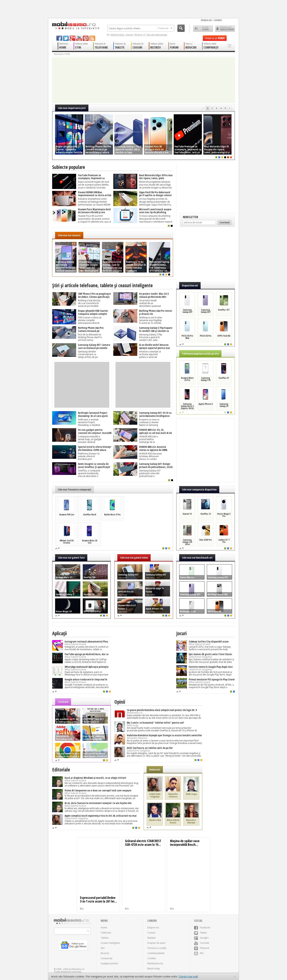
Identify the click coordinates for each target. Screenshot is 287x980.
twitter (66, 38)
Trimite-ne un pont (215, 38)
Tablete (105, 938)
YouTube (202, 943)
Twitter (201, 933)
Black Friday (118, 35)
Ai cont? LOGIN (203, 29)
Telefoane (106, 933)
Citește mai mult (188, 976)
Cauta (181, 28)
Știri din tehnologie (157, 35)
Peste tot (165, 28)
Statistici (152, 938)
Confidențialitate (156, 953)
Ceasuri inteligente (110, 943)
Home (104, 928)
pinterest (86, 38)
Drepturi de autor (156, 943)
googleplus (72, 38)
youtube (79, 38)
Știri (103, 948)
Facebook (202, 928)
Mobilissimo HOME (62, 54)
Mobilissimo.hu (155, 963)
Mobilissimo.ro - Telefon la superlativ (76, 25)
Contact (218, 20)
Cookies (152, 958)
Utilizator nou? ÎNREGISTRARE (225, 29)
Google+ (201, 938)
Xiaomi (129, 35)
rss (92, 38)
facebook (59, 38)
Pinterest (202, 948)
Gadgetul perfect (109, 963)
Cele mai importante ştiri (72, 108)
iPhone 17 (140, 35)
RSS (199, 953)
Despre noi (206, 20)
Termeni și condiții (157, 948)
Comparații (107, 958)
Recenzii (105, 953)
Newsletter (190, 217)
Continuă (224, 222)
